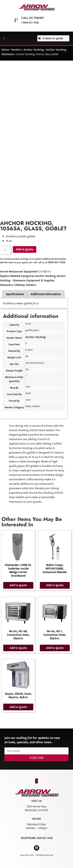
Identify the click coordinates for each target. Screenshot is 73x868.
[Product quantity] (5, 250)
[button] (4, 38)
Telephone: (29, 838)
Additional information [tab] (46, 294)
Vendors (16, 50)
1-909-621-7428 (30, 23)
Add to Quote (25, 249)
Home (5, 50)
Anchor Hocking (34, 50)
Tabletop (19, 285)
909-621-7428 (45, 838)
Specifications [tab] (15, 294)
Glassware (6, 285)
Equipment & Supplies (40, 280)
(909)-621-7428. (56, 262)
